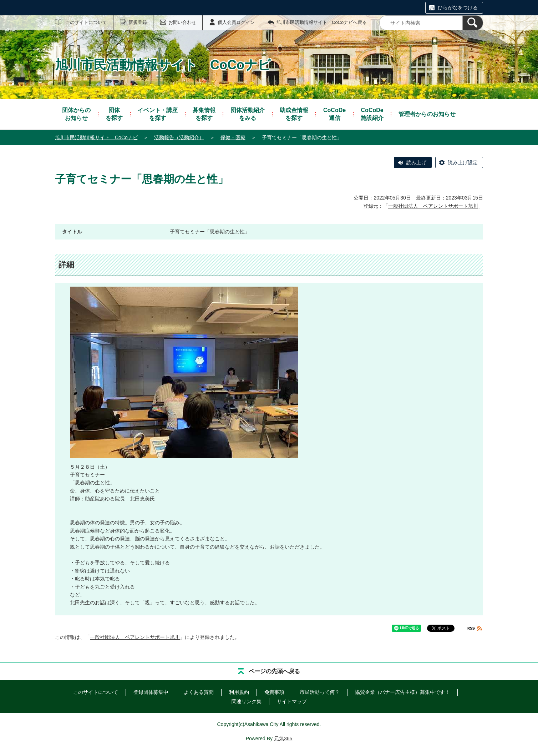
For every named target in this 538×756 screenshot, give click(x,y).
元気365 (283, 739)
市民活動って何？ (320, 692)
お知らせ (76, 114)
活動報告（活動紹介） (179, 137)
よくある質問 (199, 692)
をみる (248, 114)
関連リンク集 (247, 701)
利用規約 (239, 692)
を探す (114, 114)
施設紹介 (372, 114)
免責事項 (274, 692)
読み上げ (416, 162)
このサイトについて (86, 22)
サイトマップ (292, 701)
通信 (334, 114)
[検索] (473, 23)
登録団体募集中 (151, 692)
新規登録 (138, 22)
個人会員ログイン (236, 22)
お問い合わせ (182, 22)
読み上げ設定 (463, 162)
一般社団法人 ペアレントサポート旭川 (433, 206)
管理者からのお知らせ (427, 114)
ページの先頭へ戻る (274, 671)
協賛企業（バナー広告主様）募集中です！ (402, 692)
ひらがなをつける (458, 7)
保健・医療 (233, 137)
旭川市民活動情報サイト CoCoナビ (96, 137)
